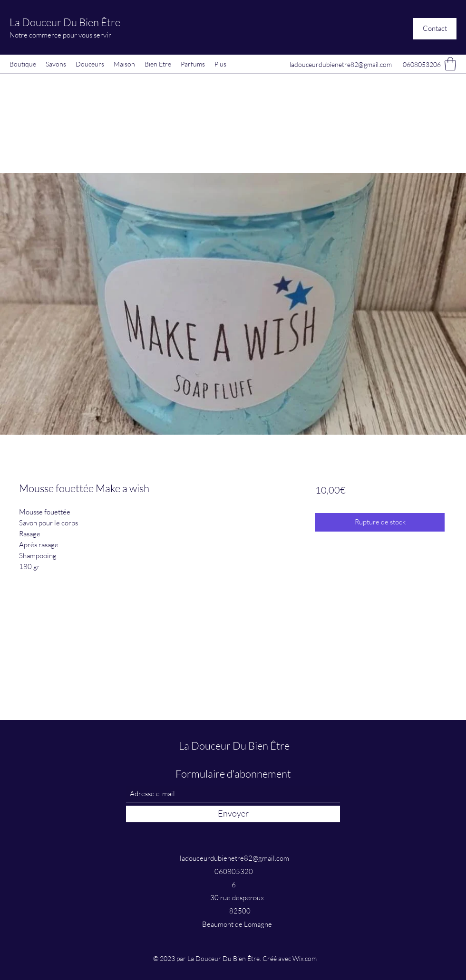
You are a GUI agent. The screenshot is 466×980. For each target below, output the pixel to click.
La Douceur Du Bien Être (65, 22)
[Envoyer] (233, 814)
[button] (435, 29)
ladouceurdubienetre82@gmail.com (341, 64)
